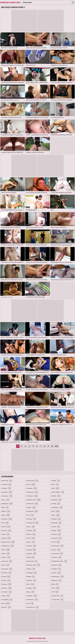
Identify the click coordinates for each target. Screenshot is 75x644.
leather (32, 546)
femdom (7, 592)
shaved (57, 519)
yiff (55, 592)
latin (31, 538)
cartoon (7, 519)
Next (57, 446)
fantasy (7, 584)
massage (32, 573)
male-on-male (34, 565)
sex (56, 511)
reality (56, 496)
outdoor (32, 596)
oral (31, 584)
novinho (32, 580)
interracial (33, 504)
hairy (31, 484)
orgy (31, 592)
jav (31, 515)
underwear (58, 554)
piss (56, 484)
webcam (57, 580)
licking (32, 550)
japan (32, 507)
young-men (58, 600)
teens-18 (57, 538)
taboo (56, 527)
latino (31, 542)
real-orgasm (58, 492)
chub (6, 534)
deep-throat (9, 542)
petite (56, 481)
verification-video (60, 561)
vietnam (57, 565)
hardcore (33, 496)
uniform (57, 557)
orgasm (32, 588)
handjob (32, 488)
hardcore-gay (34, 500)
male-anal (32, 561)
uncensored (58, 546)
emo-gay (7, 561)
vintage (57, 569)
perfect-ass (33, 607)
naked (31, 577)
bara (6, 500)
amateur (7, 492)
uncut (56, 550)
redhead (57, 500)
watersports (58, 577)
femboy (7, 588)
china (6, 527)
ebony (6, 557)
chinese (7, 531)
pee (31, 603)
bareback (8, 504)
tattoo (57, 531)
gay (6, 603)
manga (31, 569)
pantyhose (33, 600)
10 (52, 446)
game (6, 596)
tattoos (57, 534)
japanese (33, 511)
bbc (6, 507)
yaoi (56, 588)
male (31, 557)
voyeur (57, 573)
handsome (33, 492)
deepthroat (8, 546)
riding (56, 504)
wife (56, 584)
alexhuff (7, 484)
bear (6, 515)
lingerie (32, 554)
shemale (57, 523)
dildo (6, 554)
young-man (58, 596)
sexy (56, 515)
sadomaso (58, 507)
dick (6, 550)
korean (32, 534)
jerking (32, 519)
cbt (6, 523)
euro (6, 565)
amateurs (7, 496)
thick (56, 542)
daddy (7, 538)
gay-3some (33, 481)
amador (7, 488)
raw (56, 488)
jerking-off (33, 523)
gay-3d (7, 607)
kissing (32, 531)
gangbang (7, 600)
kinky (31, 527)
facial (6, 577)
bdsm (6, 511)
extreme (7, 573)
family (6, 580)
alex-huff (7, 481)
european (7, 569)
